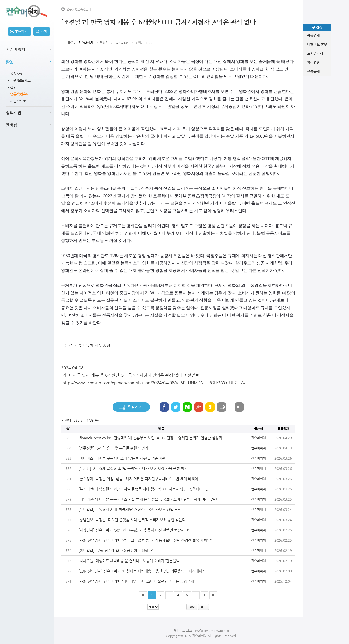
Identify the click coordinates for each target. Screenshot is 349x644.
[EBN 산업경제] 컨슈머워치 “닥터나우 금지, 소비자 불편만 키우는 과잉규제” (137, 581)
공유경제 (313, 35)
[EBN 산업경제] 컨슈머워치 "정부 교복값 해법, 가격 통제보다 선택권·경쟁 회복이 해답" (145, 540)
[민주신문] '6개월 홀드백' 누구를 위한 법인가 (113, 448)
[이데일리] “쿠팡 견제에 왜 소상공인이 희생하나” (116, 550)
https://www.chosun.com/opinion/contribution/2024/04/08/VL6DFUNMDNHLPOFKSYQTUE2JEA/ (154, 383)
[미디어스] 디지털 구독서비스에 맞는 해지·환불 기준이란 (122, 458)
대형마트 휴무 (317, 44)
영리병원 (313, 62)
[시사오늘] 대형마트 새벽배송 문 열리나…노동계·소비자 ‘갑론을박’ (129, 561)
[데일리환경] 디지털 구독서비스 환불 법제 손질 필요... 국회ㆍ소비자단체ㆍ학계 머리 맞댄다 (149, 499)
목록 (239, 407)
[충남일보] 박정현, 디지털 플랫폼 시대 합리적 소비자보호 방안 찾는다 (132, 520)
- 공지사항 (15, 74)
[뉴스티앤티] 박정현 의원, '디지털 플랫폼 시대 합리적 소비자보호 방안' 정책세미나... (144, 489)
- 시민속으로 (17, 101)
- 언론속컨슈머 (19, 94)
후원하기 (21, 31)
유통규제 (313, 71)
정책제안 (13, 113)
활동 (10, 62)
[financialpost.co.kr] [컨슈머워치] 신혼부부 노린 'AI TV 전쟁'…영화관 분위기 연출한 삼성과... (152, 438)
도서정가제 (315, 53)
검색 (43, 31)
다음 (205, 595)
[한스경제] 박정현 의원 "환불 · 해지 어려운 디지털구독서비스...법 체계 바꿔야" (139, 479)
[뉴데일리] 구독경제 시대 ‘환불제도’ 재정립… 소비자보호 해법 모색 (130, 510)
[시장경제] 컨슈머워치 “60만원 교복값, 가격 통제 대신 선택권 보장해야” (134, 530)
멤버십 (11, 125)
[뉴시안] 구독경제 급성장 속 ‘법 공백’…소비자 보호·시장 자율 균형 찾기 (133, 469)
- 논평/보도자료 (19, 80)
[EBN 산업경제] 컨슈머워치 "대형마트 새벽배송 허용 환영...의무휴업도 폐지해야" (141, 571)
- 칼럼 (12, 87)
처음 (143, 595)
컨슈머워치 (15, 50)
